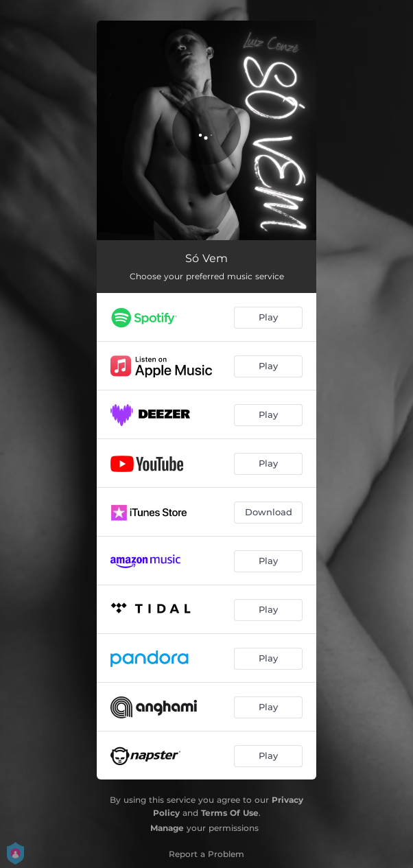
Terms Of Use (230, 813)
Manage (167, 828)
